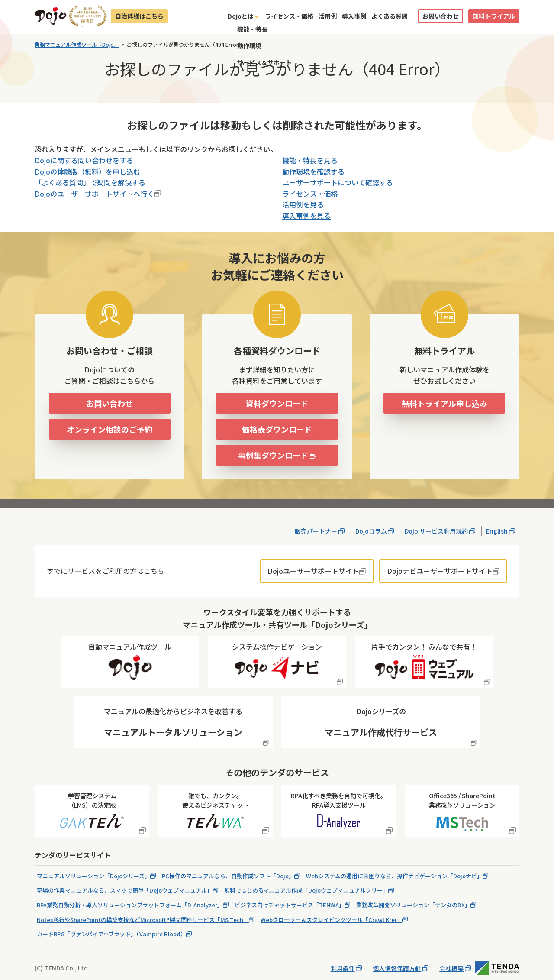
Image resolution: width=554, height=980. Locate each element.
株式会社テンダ (497, 968)
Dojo (51, 16)
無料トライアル (494, 16)
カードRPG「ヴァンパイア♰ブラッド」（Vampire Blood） (111, 934)
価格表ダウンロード (277, 429)
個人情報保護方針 (397, 968)
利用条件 (343, 968)
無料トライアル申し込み (444, 403)
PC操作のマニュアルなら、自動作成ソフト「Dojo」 (228, 876)
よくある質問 (390, 16)
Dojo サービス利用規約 (436, 531)
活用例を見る (303, 204)
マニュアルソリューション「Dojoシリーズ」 (93, 876)
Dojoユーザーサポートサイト (313, 571)
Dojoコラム (371, 531)
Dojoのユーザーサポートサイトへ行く (94, 194)
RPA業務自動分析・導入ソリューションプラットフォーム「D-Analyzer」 (130, 905)
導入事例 (354, 16)
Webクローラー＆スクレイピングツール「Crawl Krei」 (331, 920)
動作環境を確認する (313, 171)
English (497, 531)
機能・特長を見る (310, 160)
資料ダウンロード (277, 403)
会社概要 (451, 968)
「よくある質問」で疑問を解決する (90, 182)
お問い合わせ (441, 16)
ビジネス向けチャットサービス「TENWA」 (290, 905)
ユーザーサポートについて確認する (338, 182)
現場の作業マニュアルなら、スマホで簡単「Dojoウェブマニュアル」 (125, 890)
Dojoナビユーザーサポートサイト (440, 571)
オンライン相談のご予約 (110, 429)
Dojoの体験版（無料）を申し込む (87, 171)
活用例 (328, 16)
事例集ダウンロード (273, 455)
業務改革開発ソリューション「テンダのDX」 (413, 905)
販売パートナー (316, 531)
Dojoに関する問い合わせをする (84, 160)
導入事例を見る (306, 216)
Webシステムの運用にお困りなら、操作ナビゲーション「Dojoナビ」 (394, 876)
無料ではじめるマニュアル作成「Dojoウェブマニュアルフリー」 (306, 890)
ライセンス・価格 (289, 16)
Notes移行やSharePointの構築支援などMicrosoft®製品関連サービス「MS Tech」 (143, 920)
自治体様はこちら (139, 16)
